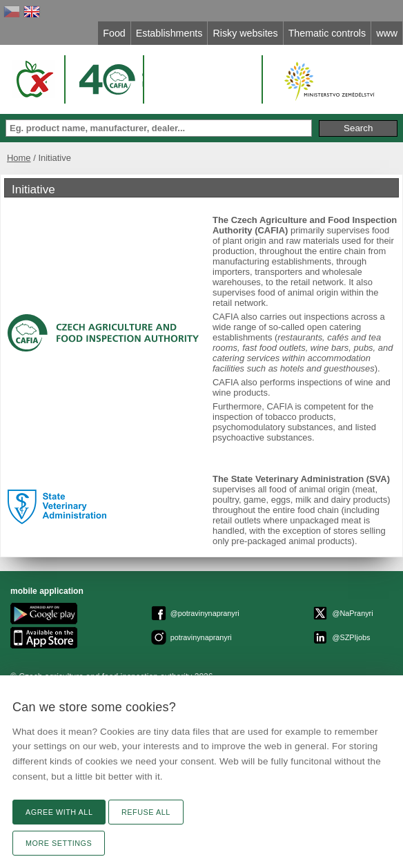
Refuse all (146, 812)
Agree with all (59, 812)
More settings (59, 843)
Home (19, 158)
